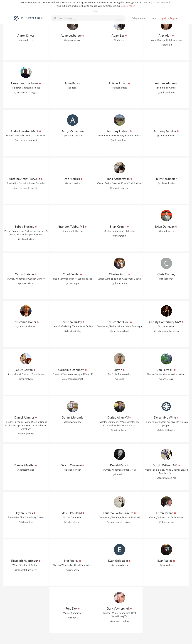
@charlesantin (119, 283)
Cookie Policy (128, 6)
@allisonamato (119, 88)
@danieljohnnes (26, 434)
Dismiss (96, 11)
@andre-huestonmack (26, 140)
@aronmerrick (73, 183)
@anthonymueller (166, 135)
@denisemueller (26, 470)
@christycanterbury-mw (166, 331)
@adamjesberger (73, 40)
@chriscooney (166, 279)
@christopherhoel (119, 331)
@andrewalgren (166, 92)
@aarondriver (26, 40)
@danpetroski (166, 379)
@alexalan (166, 45)
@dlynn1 (119, 379)
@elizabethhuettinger (26, 570)
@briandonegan (166, 231)
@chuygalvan (26, 379)
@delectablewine (166, 430)
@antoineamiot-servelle (26, 188)
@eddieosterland (73, 522)
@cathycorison (26, 283)
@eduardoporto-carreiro (119, 522)
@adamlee (119, 40)
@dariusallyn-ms (119, 430)
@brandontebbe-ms (73, 231)
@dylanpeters (26, 522)
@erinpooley (73, 570)
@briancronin (119, 236)
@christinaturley (73, 331)
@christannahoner (26, 326)
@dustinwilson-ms (166, 478)
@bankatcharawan (119, 188)
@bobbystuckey (26, 239)
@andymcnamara (73, 135)
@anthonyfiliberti (119, 140)
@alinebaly (73, 88)
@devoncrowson (73, 470)
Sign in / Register (169, 18)
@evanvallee (166, 565)
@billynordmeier (166, 183)
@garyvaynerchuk (119, 621)
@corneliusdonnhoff (73, 379)
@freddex (73, 618)
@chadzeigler (73, 283)
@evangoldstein (119, 565)
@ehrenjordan (166, 522)
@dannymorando (73, 422)
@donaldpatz (119, 474)
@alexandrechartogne (26, 92)
